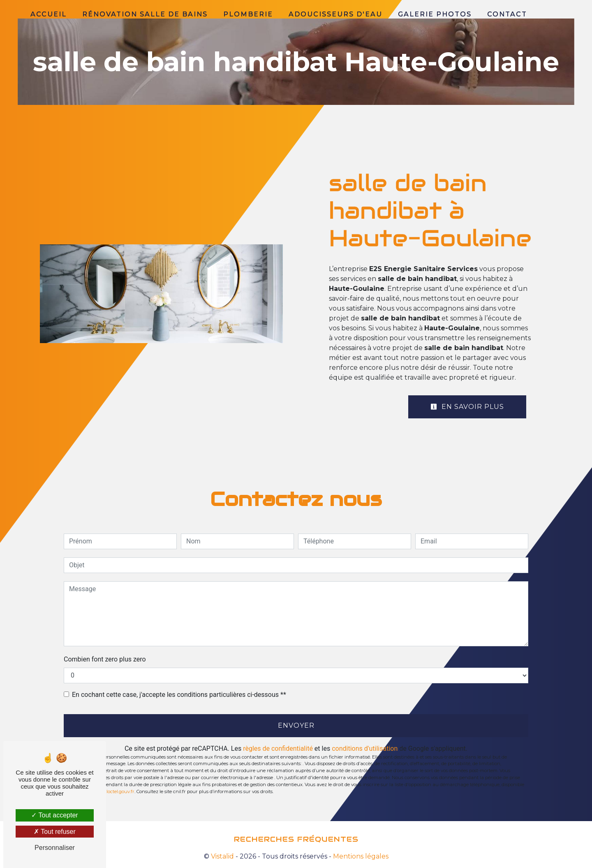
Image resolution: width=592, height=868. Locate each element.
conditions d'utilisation (365, 748)
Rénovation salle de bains (145, 14)
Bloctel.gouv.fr (119, 791)
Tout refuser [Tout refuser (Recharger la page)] (55, 832)
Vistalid (222, 856)
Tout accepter (54, 815)
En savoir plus (467, 407)
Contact (507, 14)
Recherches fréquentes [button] (296, 839)
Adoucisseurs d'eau (335, 14)
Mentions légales (360, 856)
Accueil (49, 14)
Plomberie (248, 14)
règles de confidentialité (278, 748)
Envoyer (296, 725)
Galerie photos (435, 14)
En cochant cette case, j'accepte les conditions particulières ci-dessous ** (179, 695)
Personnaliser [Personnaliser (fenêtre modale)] (55, 848)
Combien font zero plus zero (105, 659)
